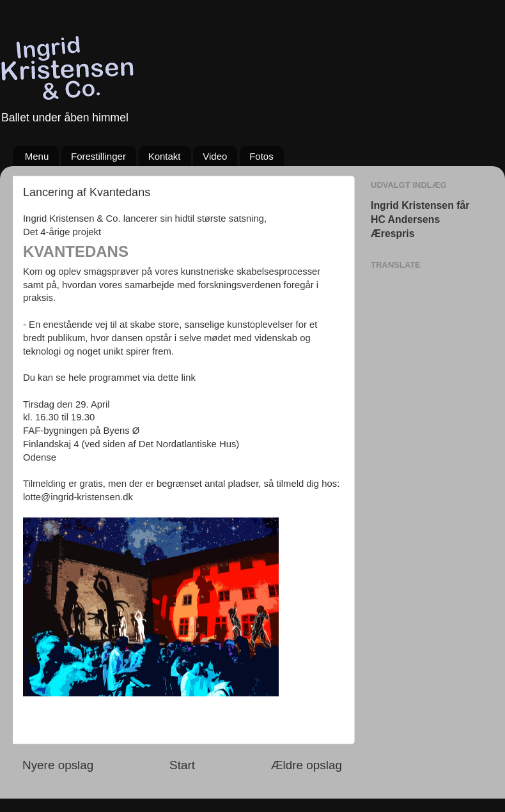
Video (215, 156)
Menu (37, 156)
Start (182, 765)
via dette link (169, 378)
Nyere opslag (58, 765)
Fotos (261, 156)
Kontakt (165, 156)
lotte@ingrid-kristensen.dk (78, 497)
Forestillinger (98, 156)
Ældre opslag (307, 765)
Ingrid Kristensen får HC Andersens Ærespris (420, 219)
